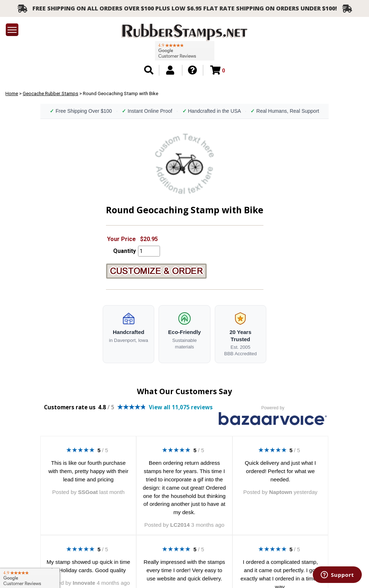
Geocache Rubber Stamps (50, 93)
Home (12, 93)
